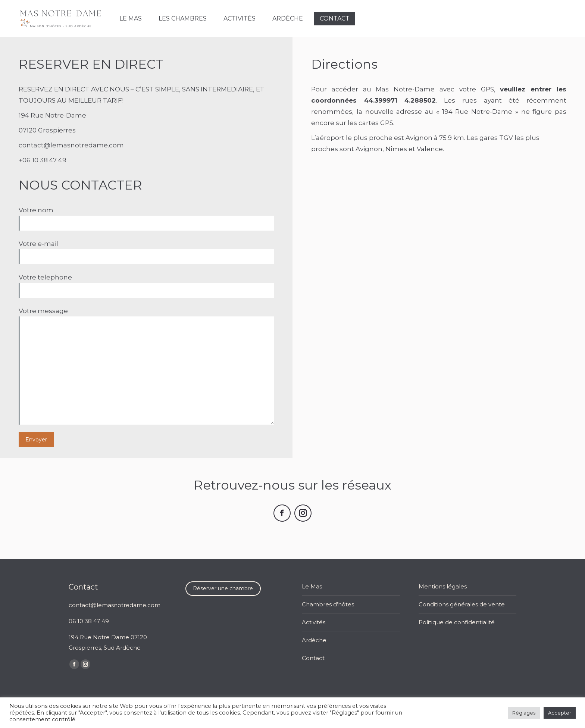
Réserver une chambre (223, 588)
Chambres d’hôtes (328, 604)
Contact (313, 658)
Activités (314, 622)
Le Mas (312, 586)
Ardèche (314, 640)
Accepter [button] (560, 713)
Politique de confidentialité (457, 622)
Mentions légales (443, 586)
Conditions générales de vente (462, 604)
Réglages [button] (524, 713)
